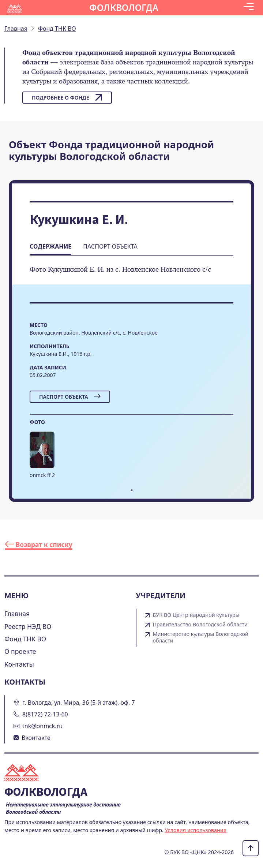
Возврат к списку (39, 544)
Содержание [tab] (50, 246)
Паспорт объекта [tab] (110, 246)
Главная (17, 614)
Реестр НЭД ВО (28, 626)
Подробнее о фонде (67, 97)
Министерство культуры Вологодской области (201, 637)
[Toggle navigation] (249, 8)
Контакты (19, 664)
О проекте (20, 651)
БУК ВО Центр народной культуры (196, 615)
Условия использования (196, 830)
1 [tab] (132, 490)
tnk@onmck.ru (42, 726)
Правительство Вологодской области (200, 625)
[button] (249, 8)
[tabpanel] (42, 458)
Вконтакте (36, 738)
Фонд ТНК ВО (25, 639)
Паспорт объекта (70, 397)
